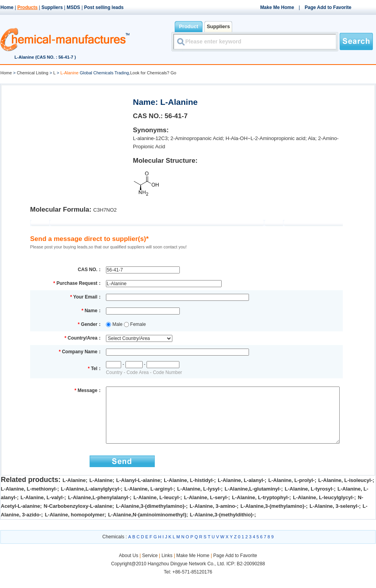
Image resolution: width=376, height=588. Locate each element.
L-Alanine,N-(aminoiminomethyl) (147, 526)
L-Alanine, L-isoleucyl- (345, 492)
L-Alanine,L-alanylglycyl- (91, 501)
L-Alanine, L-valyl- (43, 509)
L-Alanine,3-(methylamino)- (273, 518)
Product (189, 26)
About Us (129, 567)
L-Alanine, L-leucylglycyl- (323, 509)
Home (7, 7)
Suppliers (52, 7)
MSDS (73, 7)
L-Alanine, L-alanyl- (241, 492)
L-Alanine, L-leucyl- (157, 509)
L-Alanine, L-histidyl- (189, 492)
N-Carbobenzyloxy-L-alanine (78, 518)
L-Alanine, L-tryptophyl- (261, 509)
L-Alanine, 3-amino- (213, 518)
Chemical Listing (33, 73)
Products (27, 7)
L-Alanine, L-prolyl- (291, 492)
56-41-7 (176, 116)
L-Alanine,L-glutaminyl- (253, 501)
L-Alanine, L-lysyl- (199, 501)
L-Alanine (74, 492)
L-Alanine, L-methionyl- (29, 501)
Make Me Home (277, 7)
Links (167, 567)
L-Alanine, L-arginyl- (149, 501)
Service (150, 567)
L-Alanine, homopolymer (75, 526)
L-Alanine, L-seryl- (206, 509)
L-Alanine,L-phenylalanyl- (99, 509)
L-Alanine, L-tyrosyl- (310, 501)
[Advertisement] (66, 139)
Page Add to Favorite (328, 7)
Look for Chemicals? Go (153, 73)
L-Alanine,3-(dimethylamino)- (151, 518)
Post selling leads (104, 7)
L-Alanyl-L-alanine (138, 492)
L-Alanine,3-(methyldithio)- (222, 526)
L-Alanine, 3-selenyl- (334, 518)
